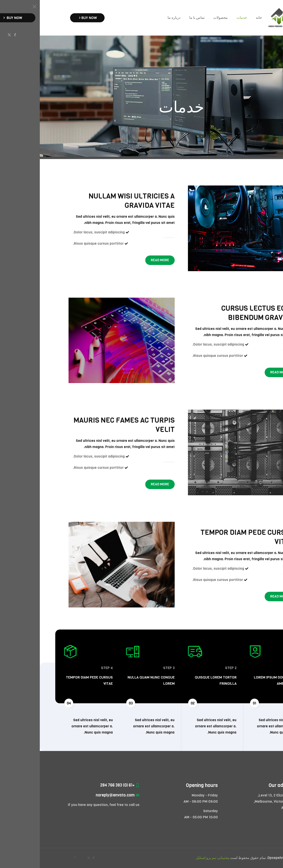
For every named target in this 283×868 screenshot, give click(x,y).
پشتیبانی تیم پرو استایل (173, 858)
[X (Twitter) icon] (49, 858)
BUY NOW (48, 18)
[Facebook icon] (54, 858)
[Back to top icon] (35, 857)
